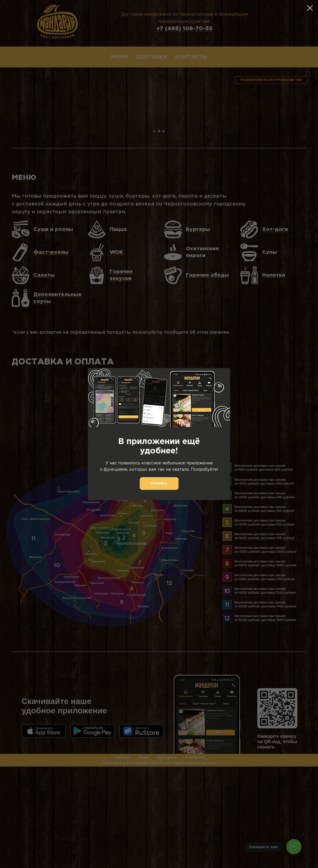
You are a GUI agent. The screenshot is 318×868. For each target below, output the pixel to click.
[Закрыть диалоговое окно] (310, 8)
